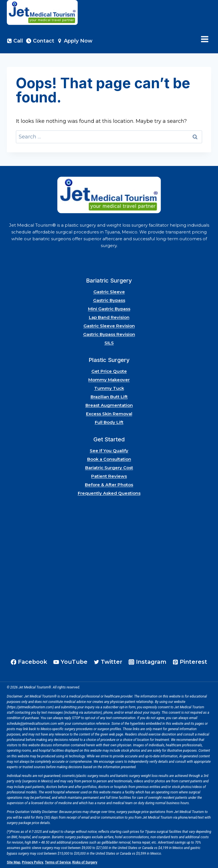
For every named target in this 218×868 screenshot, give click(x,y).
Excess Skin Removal (109, 414)
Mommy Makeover (109, 380)
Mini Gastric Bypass (109, 309)
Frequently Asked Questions (109, 493)
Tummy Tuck (109, 388)
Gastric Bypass (109, 300)
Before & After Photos (109, 485)
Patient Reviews (109, 476)
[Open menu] (205, 39)
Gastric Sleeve (109, 292)
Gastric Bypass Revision (109, 334)
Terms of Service (58, 862)
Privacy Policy (33, 862)
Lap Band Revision (109, 317)
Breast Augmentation (109, 405)
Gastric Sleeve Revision (109, 326)
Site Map (14, 862)
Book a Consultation (109, 459)
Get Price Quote (109, 371)
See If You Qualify (109, 451)
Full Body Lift (109, 422)
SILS (109, 343)
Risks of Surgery (85, 862)
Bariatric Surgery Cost (109, 468)
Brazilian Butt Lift (109, 397)
